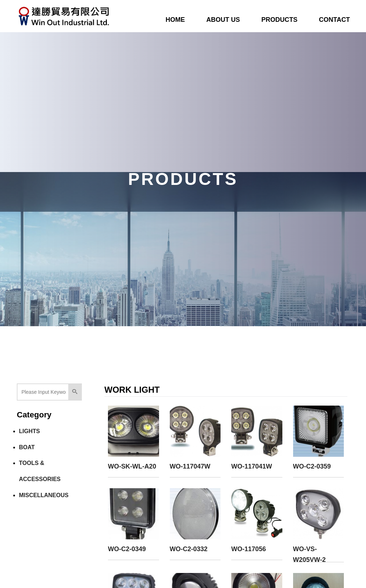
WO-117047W (190, 466)
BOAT (27, 447)
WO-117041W (252, 466)
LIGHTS (29, 431)
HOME (175, 20)
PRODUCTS (279, 20)
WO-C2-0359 (312, 466)
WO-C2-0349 (127, 549)
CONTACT (334, 20)
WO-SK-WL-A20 (132, 466)
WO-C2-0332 (189, 549)
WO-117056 (249, 549)
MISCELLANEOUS (44, 495)
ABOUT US (223, 20)
